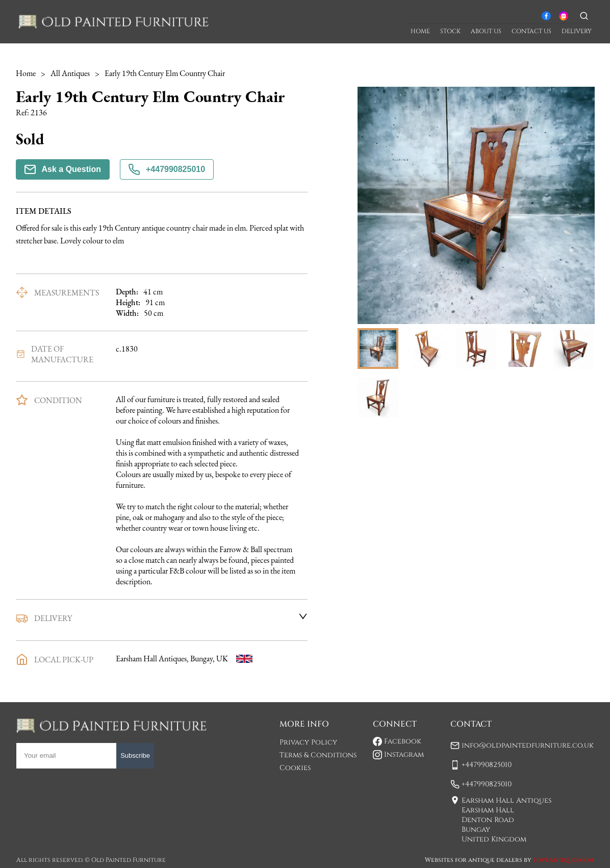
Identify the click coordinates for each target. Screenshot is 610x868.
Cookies (295, 768)
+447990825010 (167, 169)
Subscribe (135, 755)
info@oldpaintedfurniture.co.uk (528, 745)
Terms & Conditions (318, 755)
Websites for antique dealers (474, 860)
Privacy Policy (308, 742)
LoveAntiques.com (563, 860)
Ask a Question (63, 169)
